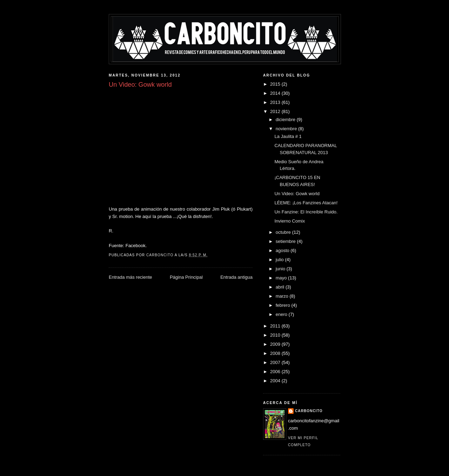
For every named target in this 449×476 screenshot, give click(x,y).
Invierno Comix (290, 221)
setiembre (286, 241)
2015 (276, 84)
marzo (283, 296)
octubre (284, 232)
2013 (276, 102)
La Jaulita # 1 (288, 136)
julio (280, 260)
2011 (276, 326)
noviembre (287, 129)
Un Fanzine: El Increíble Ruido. (306, 212)
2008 (276, 353)
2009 (276, 344)
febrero (284, 305)
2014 (276, 93)
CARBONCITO (309, 411)
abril (281, 287)
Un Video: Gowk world (297, 194)
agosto (283, 250)
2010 (276, 335)
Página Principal (186, 277)
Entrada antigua (236, 277)
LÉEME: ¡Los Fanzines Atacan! (306, 203)
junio (281, 269)
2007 (276, 362)
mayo (282, 278)
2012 (276, 111)
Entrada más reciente (130, 277)
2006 (276, 372)
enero (282, 314)
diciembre (286, 120)
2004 (276, 381)
